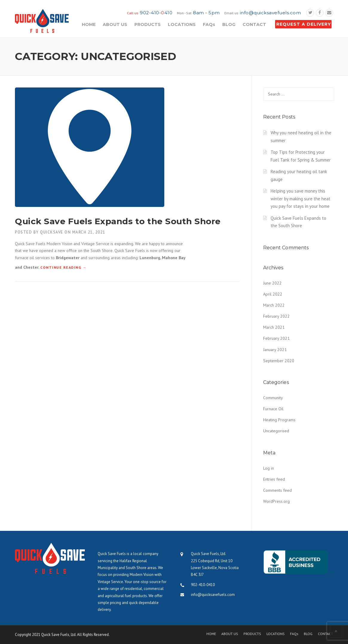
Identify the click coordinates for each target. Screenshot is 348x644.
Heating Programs (279, 420)
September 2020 (279, 361)
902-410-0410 (203, 585)
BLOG (229, 24)
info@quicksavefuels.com (270, 13)
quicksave (52, 232)
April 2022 (273, 294)
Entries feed (274, 479)
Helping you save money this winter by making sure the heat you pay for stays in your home (301, 199)
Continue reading (63, 267)
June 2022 (272, 283)
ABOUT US (115, 24)
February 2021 (276, 338)
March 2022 (274, 305)
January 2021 (275, 350)
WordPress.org (276, 501)
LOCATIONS (182, 24)
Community (273, 398)
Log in (269, 468)
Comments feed (278, 490)
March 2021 (274, 327)
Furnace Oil (273, 409)
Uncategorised (276, 431)
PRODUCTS (148, 24)
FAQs (209, 24)
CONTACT (254, 24)
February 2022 (276, 316)
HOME (89, 24)
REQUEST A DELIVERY (304, 24)
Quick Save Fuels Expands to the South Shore (118, 221)
